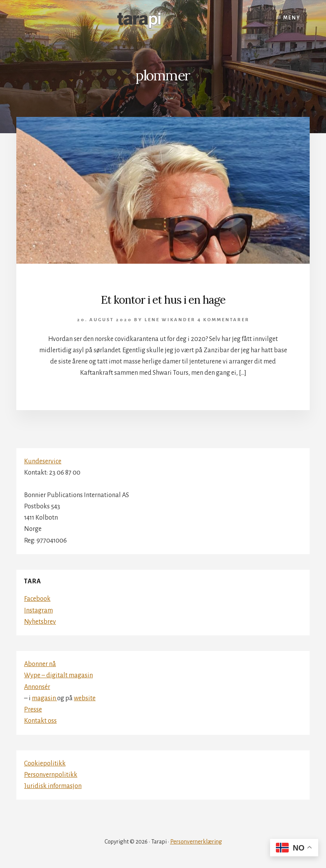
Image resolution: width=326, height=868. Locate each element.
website (85, 698)
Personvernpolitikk (51, 775)
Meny (292, 18)
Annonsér (37, 687)
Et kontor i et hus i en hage (163, 300)
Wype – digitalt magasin (58, 675)
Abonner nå (40, 664)
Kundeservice (43, 461)
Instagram (38, 611)
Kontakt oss (40, 721)
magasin (44, 698)
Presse (33, 710)
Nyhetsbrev (40, 622)
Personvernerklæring (196, 842)
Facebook (37, 599)
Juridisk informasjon (53, 786)
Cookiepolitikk (45, 764)
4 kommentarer (223, 320)
